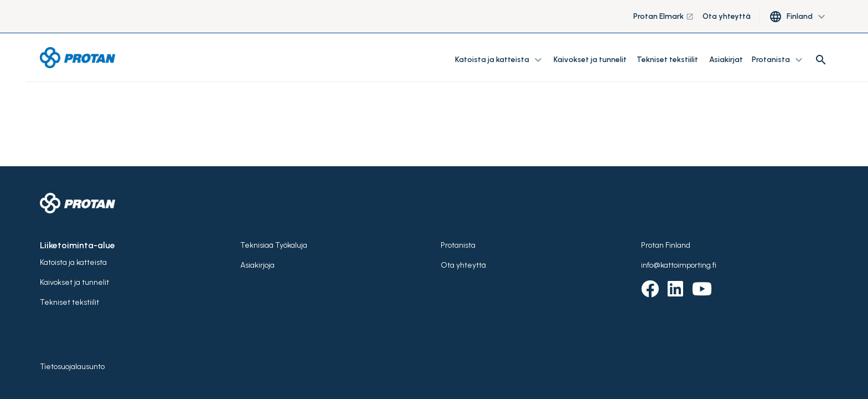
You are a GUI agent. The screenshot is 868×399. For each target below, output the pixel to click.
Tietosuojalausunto (72, 367)
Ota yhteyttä (727, 16)
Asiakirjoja (257, 265)
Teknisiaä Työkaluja (274, 245)
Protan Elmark (663, 16)
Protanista (458, 245)
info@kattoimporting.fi (679, 265)
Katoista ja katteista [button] (500, 60)
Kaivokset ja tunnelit (591, 60)
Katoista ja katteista (73, 262)
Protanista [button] (779, 60)
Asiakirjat (726, 60)
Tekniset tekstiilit (667, 60)
